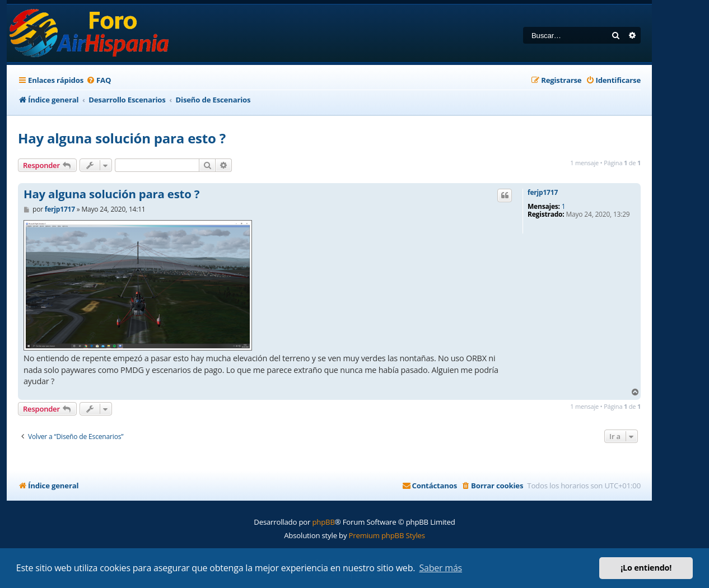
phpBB (323, 522)
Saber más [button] (440, 568)
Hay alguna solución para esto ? (122, 138)
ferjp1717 (543, 193)
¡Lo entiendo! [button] (646, 568)
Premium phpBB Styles (387, 535)
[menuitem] (99, 80)
